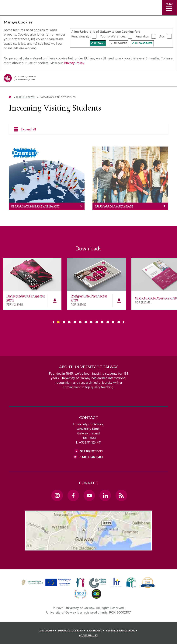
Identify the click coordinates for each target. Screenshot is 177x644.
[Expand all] (88, 129)
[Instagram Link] (57, 495)
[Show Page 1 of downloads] (58, 322)
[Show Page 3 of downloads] (69, 322)
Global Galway (26, 97)
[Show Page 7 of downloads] (91, 322)
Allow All (100, 43)
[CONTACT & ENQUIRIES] (122, 631)
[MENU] (169, 8)
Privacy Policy (74, 63)
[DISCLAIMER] (48, 631)
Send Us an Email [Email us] (91, 457)
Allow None (120, 43)
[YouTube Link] (89, 495)
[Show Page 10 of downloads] (108, 322)
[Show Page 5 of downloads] (80, 322)
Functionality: (81, 36)
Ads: (162, 36)
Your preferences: (113, 36)
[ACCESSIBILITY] (88, 635)
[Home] (10, 97)
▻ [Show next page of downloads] (123, 322)
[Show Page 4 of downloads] (75, 322)
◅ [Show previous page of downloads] (54, 322)
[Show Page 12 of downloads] (119, 322)
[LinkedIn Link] (105, 495)
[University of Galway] (20, 79)
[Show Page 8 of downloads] (97, 322)
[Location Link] (88, 547)
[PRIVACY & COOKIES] (72, 631)
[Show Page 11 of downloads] (113, 322)
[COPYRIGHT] (96, 631)
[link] (46, 582)
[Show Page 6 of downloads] (86, 322)
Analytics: (143, 36)
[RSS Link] (121, 495)
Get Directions (91, 451)
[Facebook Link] (73, 495)
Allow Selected (144, 43)
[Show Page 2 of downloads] (64, 322)
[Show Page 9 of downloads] (102, 322)
